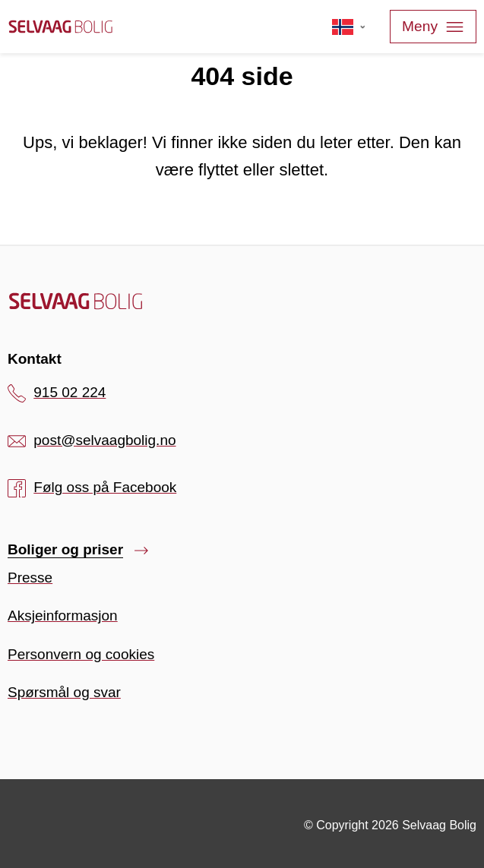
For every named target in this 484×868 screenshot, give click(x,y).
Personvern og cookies (81, 654)
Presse (30, 578)
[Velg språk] (349, 27)
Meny (433, 27)
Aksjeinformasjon (63, 615)
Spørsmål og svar (64, 692)
